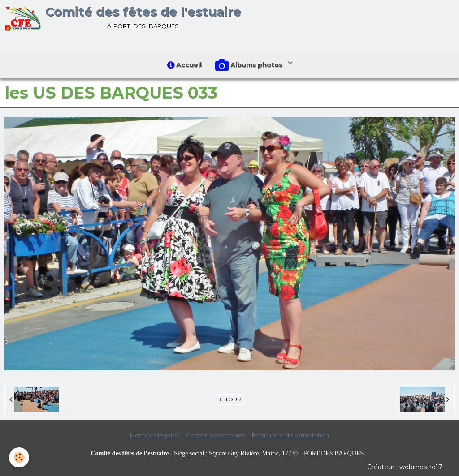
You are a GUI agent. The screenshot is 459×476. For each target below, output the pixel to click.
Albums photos (250, 65)
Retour (229, 399)
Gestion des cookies (215, 435)
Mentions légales (154, 435)
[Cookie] (19, 457)
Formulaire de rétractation (290, 435)
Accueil (184, 65)
